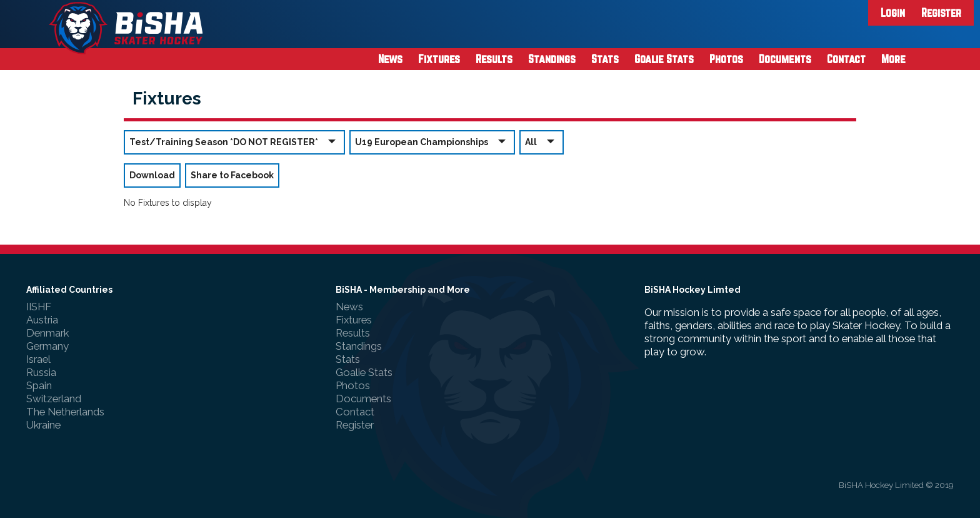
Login (893, 13)
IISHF (39, 307)
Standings (552, 59)
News (390, 59)
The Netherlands (65, 412)
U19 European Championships (432, 142)
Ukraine (43, 425)
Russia (41, 372)
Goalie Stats (664, 59)
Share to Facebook (232, 175)
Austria (42, 320)
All (542, 142)
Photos (726, 59)
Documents (785, 59)
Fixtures (439, 59)
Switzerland (54, 399)
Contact (846, 59)
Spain (39, 385)
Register (941, 13)
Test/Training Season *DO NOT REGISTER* (234, 142)
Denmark (47, 333)
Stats (605, 59)
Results (494, 59)
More (893, 59)
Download (152, 175)
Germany (47, 346)
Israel (38, 359)
